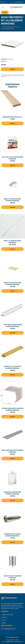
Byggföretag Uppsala (8, 615)
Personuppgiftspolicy (8, 642)
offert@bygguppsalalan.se (18, 2)
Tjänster (4, 617)
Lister (12, 59)
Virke (9, 59)
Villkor (17, 640)
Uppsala (4, 2)
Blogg (4, 623)
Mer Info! (13, 69)
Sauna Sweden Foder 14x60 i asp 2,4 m (12, 117)
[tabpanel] (12, 44)
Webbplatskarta (18, 642)
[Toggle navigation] (3, 7)
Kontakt (12, 640)
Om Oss (4, 620)
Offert (5, 12)
